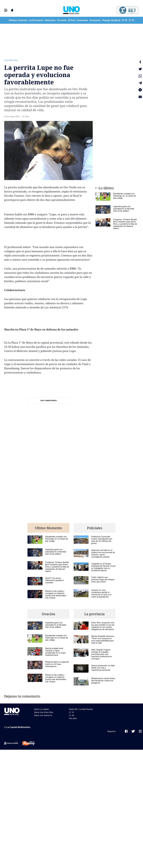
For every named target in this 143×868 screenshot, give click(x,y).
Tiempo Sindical (111, 20)
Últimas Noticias (18, 20)
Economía (82, 20)
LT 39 (124, 20)
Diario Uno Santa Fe (43, 715)
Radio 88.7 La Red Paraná (81, 709)
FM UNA (73, 718)
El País (72, 20)
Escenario (95, 20)
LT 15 (131, 20)
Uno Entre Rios (11, 60)
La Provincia (36, 20)
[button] (6, 10)
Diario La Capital (41, 709)
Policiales (50, 20)
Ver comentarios (49, 401)
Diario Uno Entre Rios (44, 712)
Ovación (62, 20)
